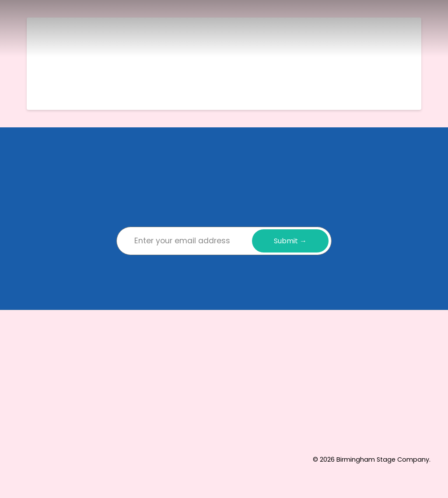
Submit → (290, 241)
